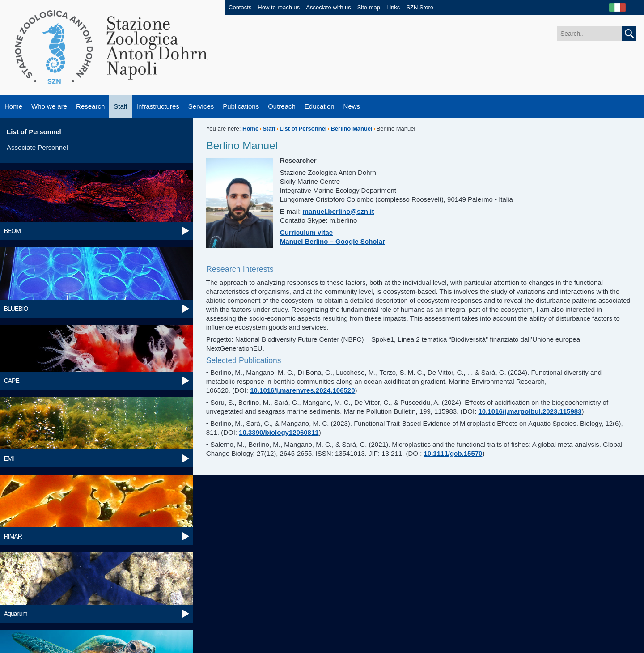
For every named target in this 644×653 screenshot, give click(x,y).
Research (90, 106)
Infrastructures (158, 106)
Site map (369, 7)
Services (201, 106)
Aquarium (16, 614)
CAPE (12, 381)
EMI (9, 458)
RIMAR (13, 536)
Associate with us (328, 7)
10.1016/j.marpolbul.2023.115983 (530, 411)
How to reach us (279, 7)
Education (320, 106)
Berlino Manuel (351, 129)
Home (13, 106)
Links (393, 7)
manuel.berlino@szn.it (339, 211)
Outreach (282, 106)
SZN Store (420, 7)
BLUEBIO (16, 309)
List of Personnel (34, 132)
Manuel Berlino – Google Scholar (333, 241)
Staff (121, 106)
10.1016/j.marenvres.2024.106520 (302, 390)
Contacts (240, 7)
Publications (241, 106)
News (352, 106)
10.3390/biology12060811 (279, 432)
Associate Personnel (37, 147)
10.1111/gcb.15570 (453, 453)
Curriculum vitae (306, 232)
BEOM (12, 231)
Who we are (49, 106)
